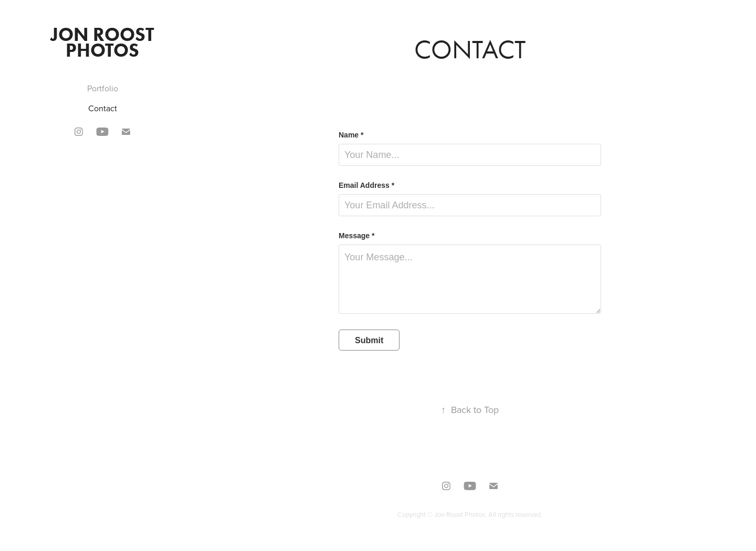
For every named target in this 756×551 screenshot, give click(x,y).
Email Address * (366, 185)
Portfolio (103, 88)
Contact (103, 108)
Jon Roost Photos (104, 42)
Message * (356, 236)
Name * (351, 135)
